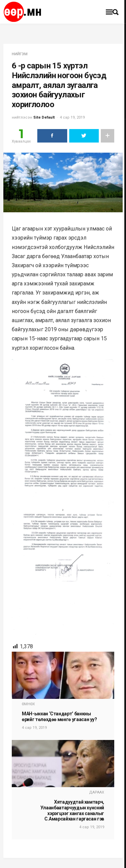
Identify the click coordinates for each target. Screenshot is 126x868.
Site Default (44, 117)
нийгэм (20, 54)
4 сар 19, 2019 (72, 117)
